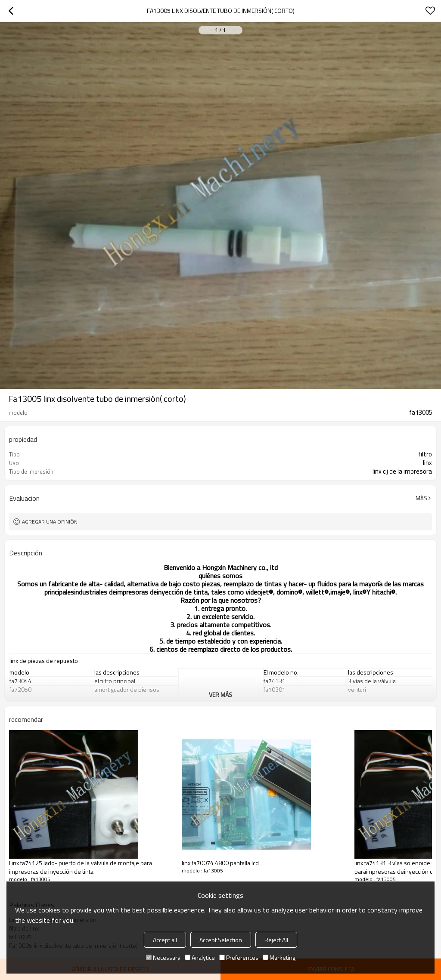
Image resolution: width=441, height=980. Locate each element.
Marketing (279, 957)
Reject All (276, 940)
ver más (220, 695)
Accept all (165, 940)
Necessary (163, 957)
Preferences (239, 957)
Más (421, 498)
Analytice (200, 957)
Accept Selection (221, 940)
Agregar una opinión (50, 522)
